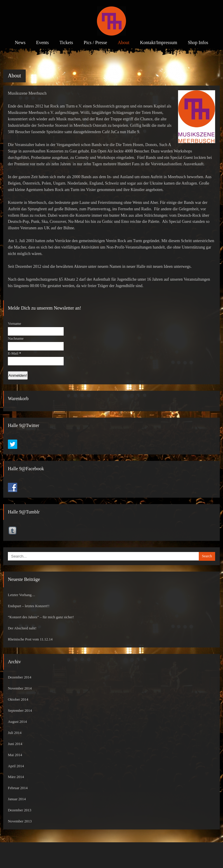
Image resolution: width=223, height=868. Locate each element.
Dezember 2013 (20, 810)
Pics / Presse (95, 42)
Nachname (16, 338)
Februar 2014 (18, 788)
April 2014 (16, 766)
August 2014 (17, 722)
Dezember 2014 (20, 677)
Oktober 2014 (18, 699)
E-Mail (14, 353)
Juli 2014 (15, 733)
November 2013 (20, 821)
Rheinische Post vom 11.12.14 (30, 639)
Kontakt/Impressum (159, 42)
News (20, 42)
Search (207, 556)
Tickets (66, 42)
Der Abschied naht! (22, 628)
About (123, 42)
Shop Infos (198, 42)
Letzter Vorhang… (22, 595)
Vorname (14, 324)
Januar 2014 (17, 799)
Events (43, 42)
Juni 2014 (15, 744)
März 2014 (16, 777)
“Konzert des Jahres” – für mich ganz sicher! (41, 617)
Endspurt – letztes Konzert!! (29, 606)
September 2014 (20, 711)
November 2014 (20, 688)
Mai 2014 (15, 755)
